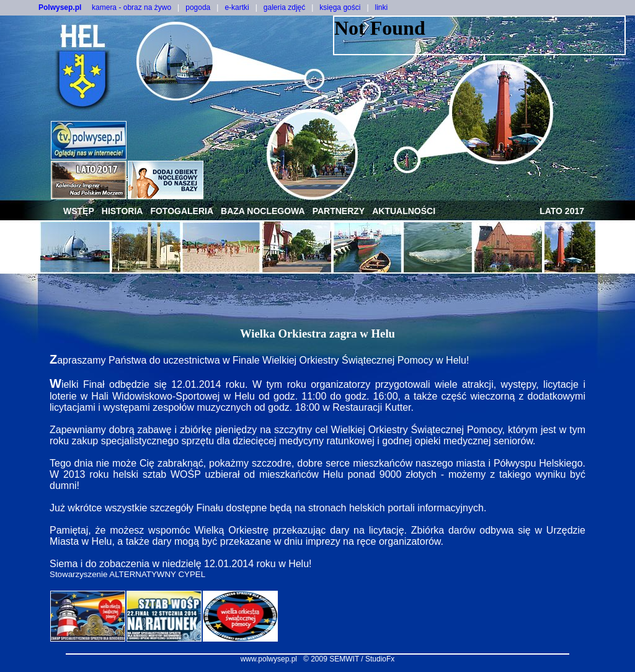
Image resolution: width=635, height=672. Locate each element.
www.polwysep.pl (269, 659)
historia (122, 211)
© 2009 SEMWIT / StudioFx (349, 659)
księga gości (340, 7)
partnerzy (339, 211)
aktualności (404, 211)
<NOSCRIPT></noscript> (479, 35)
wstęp (79, 211)
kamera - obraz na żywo (131, 7)
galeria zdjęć (284, 7)
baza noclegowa (263, 211)
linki (382, 7)
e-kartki (237, 7)
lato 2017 (562, 211)
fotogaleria (182, 211)
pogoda (198, 7)
